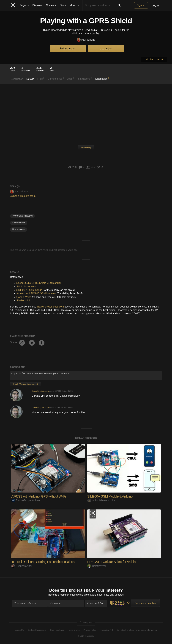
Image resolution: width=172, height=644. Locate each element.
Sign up (141, 5)
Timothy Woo (97, 566)
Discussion (102, 79)
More (75, 5)
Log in (155, 5)
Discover (37, 5)
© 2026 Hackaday (86, 636)
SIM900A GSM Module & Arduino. (111, 496)
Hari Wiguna (86, 40)
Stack (63, 5)
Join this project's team (23, 196)
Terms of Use (74, 630)
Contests (51, 5)
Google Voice (24, 297)
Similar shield (24, 301)
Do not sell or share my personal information (137, 630)
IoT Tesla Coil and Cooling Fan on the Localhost (44, 562)
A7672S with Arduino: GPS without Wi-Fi (39, 496)
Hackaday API (106, 630)
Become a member (59, 595)
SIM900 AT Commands (29, 290)
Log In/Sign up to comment (26, 384)
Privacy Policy (90, 630)
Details (30, 79)
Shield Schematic (26, 287)
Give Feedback (57, 630)
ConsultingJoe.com (40, 391)
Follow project (68, 49)
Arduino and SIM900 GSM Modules (36, 293)
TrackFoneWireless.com (50, 307)
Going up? (86, 623)
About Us (19, 630)
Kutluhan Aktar (22, 566)
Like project (106, 49)
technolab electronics (101, 500)
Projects (24, 5)
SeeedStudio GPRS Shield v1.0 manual (38, 283)
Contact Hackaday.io (37, 630)
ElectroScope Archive (26, 500)
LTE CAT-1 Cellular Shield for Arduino (113, 562)
